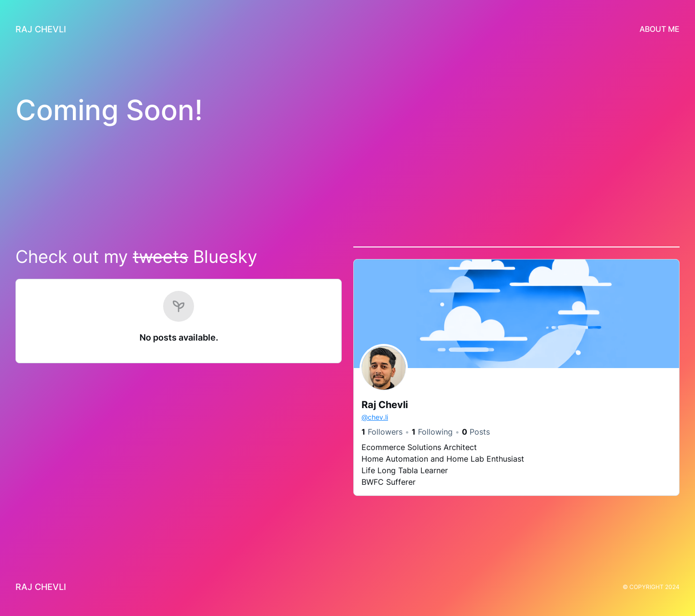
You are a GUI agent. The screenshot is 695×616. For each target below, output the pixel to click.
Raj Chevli (41, 29)
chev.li (375, 417)
